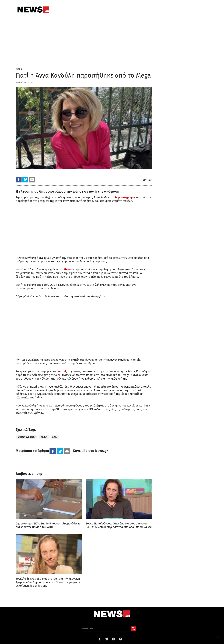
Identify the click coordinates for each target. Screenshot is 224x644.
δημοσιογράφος (125, 197)
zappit (62, 371)
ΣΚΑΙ (55, 437)
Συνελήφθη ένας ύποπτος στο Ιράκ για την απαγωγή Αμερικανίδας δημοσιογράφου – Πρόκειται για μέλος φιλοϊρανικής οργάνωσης (48, 582)
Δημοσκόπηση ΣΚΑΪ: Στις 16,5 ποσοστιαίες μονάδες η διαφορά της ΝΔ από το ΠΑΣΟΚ (48, 525)
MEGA (44, 437)
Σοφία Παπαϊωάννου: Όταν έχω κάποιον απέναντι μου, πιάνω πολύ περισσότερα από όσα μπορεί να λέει (119, 525)
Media (19, 69)
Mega (67, 269)
